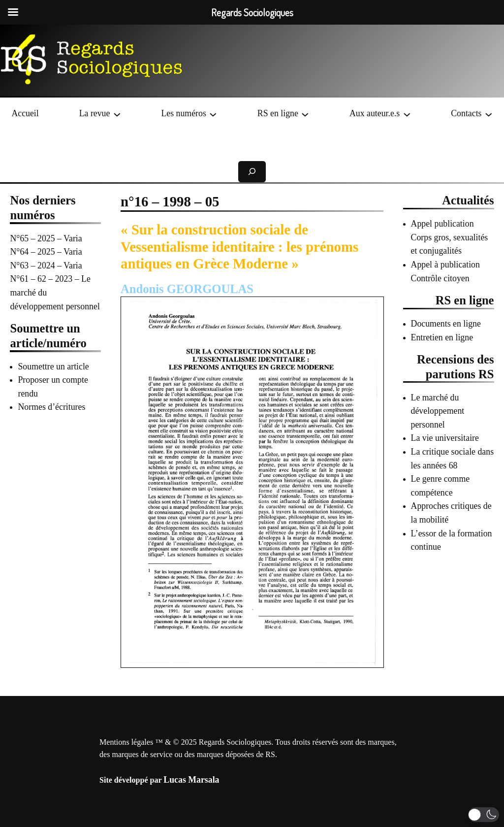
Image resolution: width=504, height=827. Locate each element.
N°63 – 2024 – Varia (46, 265)
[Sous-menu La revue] (117, 114)
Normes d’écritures (51, 407)
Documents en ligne (446, 324)
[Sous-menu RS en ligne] (305, 114)
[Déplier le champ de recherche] (252, 172)
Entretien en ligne (442, 337)
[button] (484, 815)
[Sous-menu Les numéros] (213, 114)
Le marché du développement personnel (438, 411)
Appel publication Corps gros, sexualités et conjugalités (450, 237)
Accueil (25, 113)
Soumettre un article (53, 366)
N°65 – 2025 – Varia (46, 238)
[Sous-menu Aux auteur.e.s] (407, 114)
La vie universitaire (445, 438)
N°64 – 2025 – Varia (46, 252)
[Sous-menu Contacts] (489, 114)
